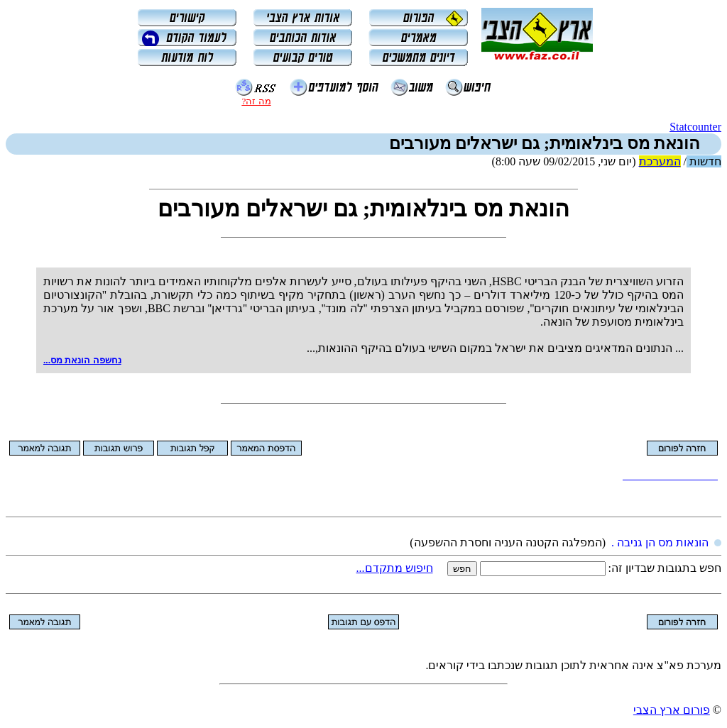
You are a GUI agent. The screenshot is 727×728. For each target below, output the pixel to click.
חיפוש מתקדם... (395, 568)
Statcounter (695, 127)
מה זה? (256, 101)
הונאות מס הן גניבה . (660, 542)
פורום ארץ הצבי (672, 710)
